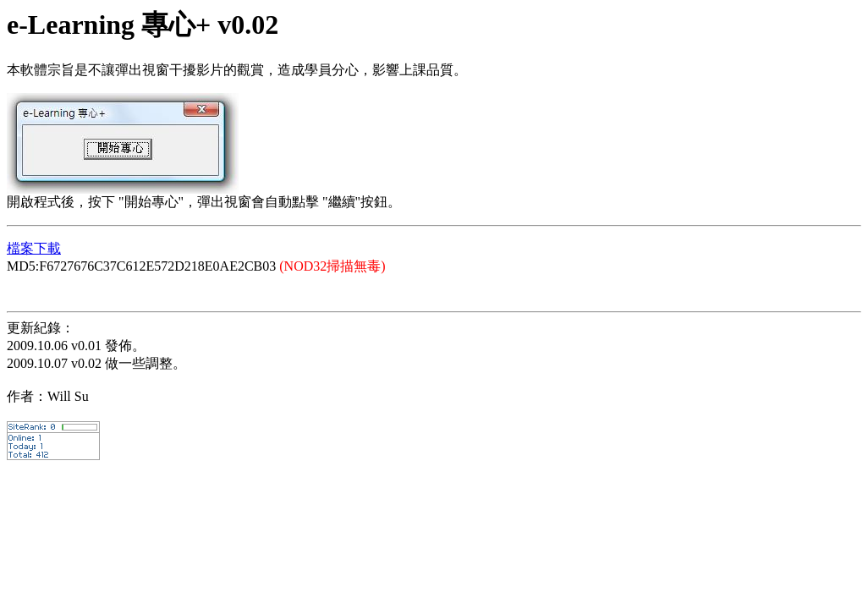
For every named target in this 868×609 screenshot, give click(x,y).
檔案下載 (34, 248)
